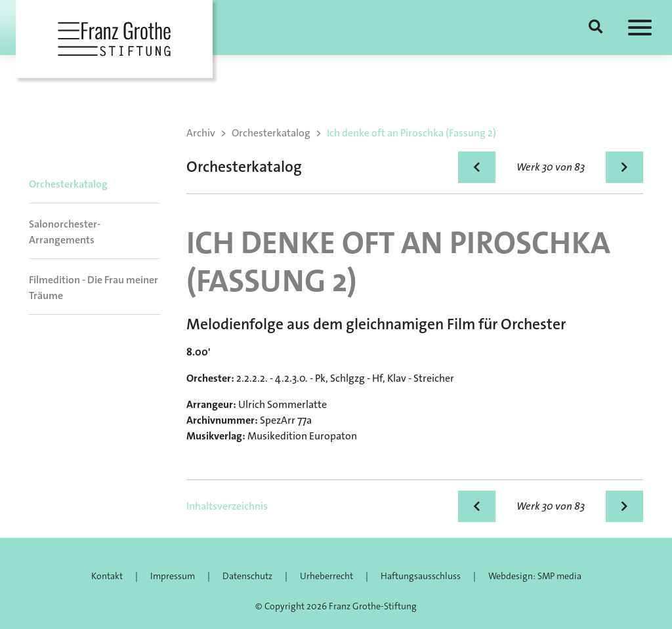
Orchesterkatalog (68, 184)
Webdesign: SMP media (535, 576)
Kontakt (107, 576)
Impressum (173, 576)
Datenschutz (247, 576)
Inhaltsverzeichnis (227, 506)
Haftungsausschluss (421, 576)
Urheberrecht (326, 576)
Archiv (201, 133)
